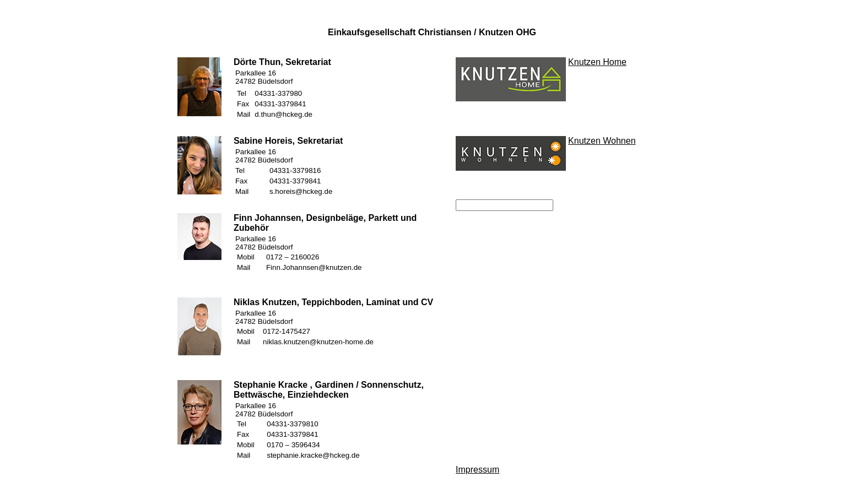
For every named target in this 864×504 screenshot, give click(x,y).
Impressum (477, 470)
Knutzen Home (597, 62)
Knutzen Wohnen (602, 141)
